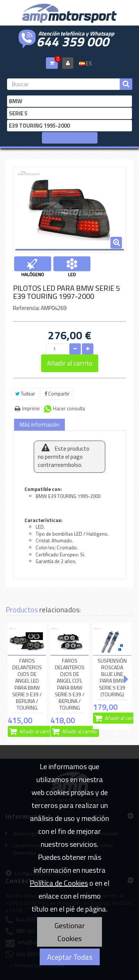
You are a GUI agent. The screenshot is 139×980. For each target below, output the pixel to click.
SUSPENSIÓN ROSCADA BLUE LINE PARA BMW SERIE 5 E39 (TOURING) (112, 678)
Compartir (57, 394)
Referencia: (26, 308)
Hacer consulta (69, 408)
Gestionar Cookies (70, 932)
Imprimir (31, 408)
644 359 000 (73, 41)
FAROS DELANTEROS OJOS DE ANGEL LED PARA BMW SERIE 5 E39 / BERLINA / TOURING (27, 684)
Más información (39, 425)
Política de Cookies (59, 883)
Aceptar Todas (70, 957)
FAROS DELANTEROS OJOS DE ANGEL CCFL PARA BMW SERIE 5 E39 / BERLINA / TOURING (70, 684)
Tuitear (25, 394)
